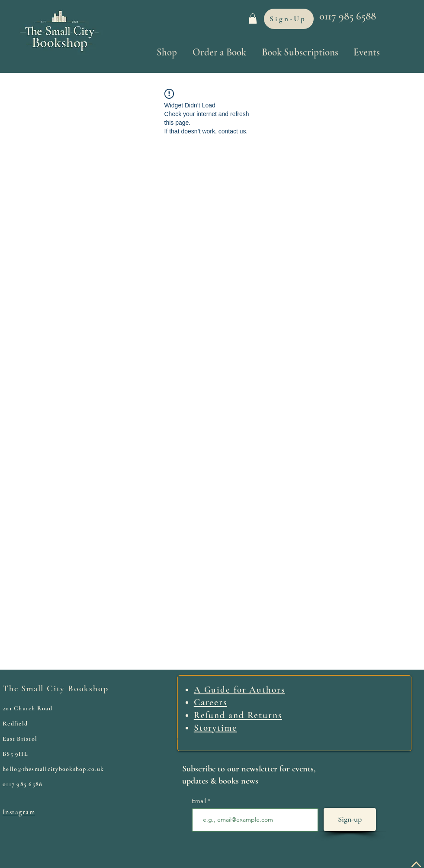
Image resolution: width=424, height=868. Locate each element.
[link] (253, 19)
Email (200, 801)
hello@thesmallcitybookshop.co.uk (53, 769)
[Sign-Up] (289, 19)
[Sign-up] (350, 819)
